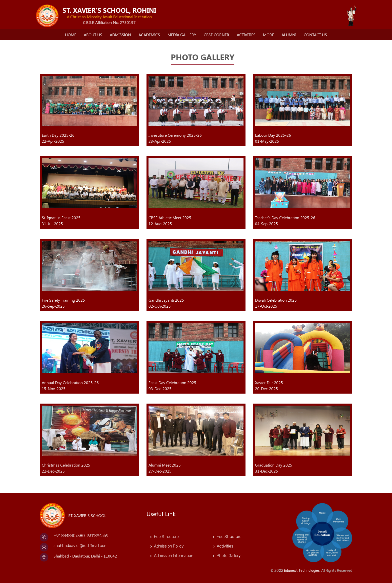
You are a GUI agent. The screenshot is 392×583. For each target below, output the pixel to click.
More (268, 35)
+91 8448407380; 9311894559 (81, 536)
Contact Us (315, 35)
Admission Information (174, 556)
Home (71, 35)
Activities (246, 35)
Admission (120, 35)
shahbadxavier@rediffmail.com (80, 546)
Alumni (289, 35)
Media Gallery (182, 35)
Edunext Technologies (302, 571)
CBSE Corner (216, 35)
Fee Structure (166, 537)
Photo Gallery (229, 556)
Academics (149, 35)
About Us (93, 35)
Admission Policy (169, 546)
